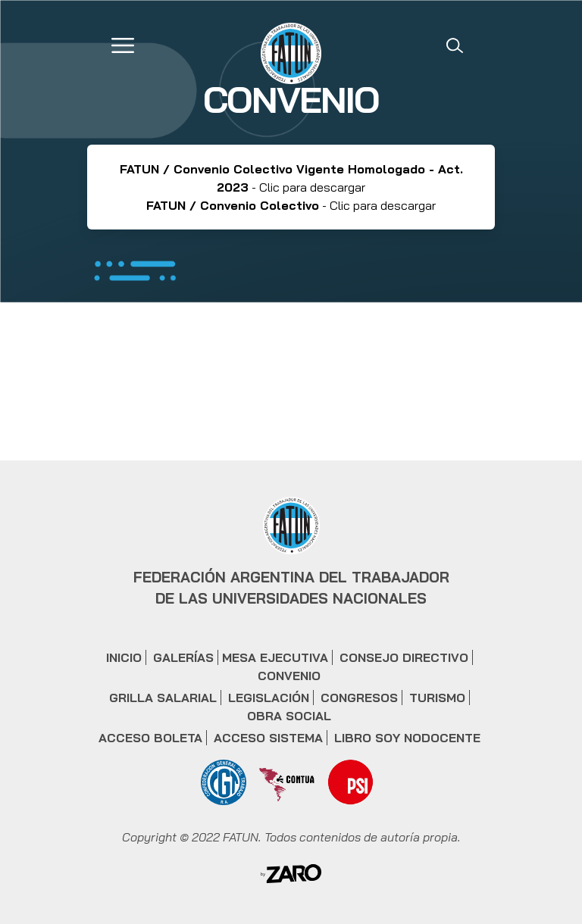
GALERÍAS (183, 657)
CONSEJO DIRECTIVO (404, 657)
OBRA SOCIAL (289, 716)
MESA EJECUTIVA (275, 657)
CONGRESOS (359, 698)
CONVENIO (289, 676)
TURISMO (437, 698)
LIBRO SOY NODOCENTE (407, 738)
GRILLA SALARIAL (163, 698)
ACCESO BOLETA (150, 738)
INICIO (124, 657)
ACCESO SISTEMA (268, 738)
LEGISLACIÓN (269, 698)
